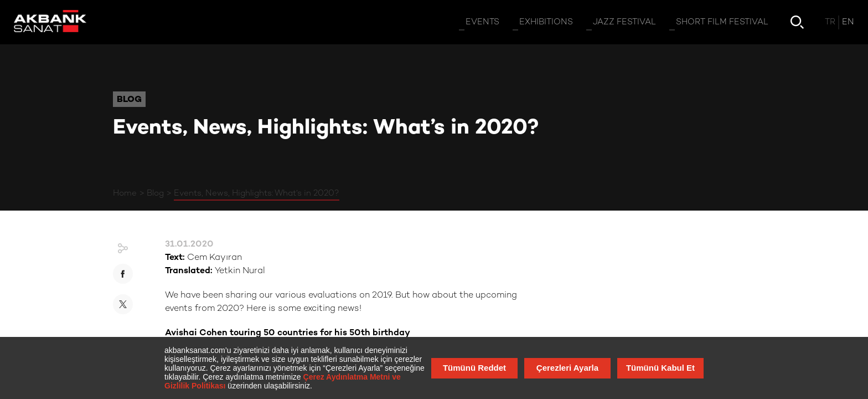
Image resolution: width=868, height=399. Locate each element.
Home (125, 193)
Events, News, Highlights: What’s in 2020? (257, 193)
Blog (155, 193)
